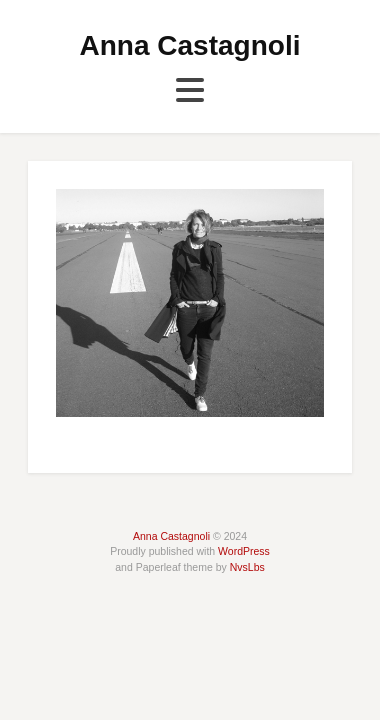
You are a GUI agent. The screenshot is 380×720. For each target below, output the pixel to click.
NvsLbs (247, 567)
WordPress (244, 551)
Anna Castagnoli (190, 45)
